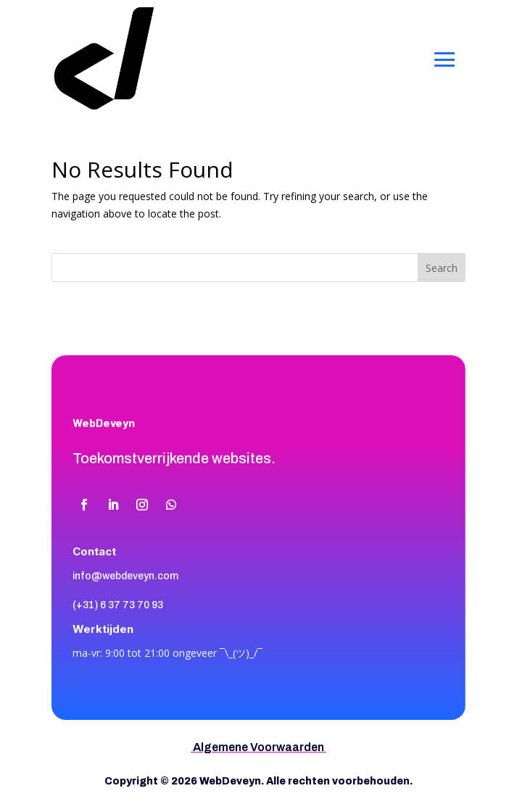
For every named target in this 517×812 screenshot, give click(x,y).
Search (442, 268)
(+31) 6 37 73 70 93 (118, 605)
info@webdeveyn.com (125, 576)
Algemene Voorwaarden (258, 747)
